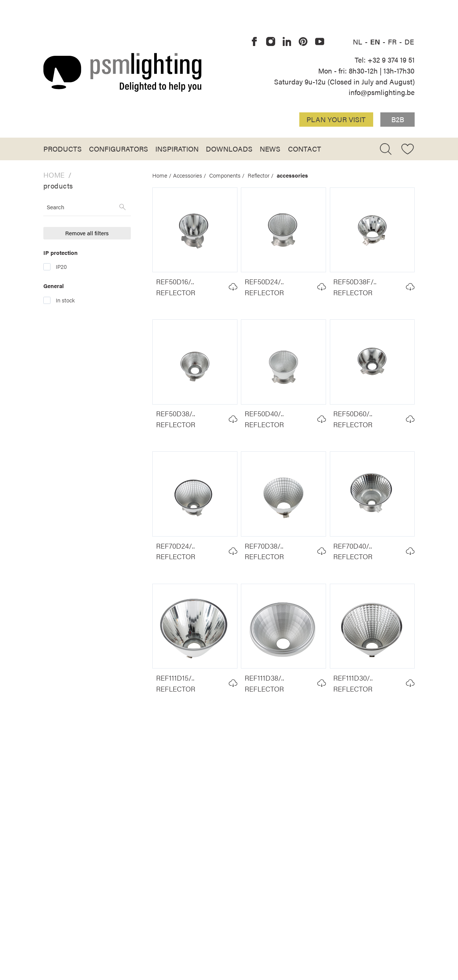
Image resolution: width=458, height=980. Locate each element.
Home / (163, 175)
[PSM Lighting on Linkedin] (287, 42)
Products (63, 149)
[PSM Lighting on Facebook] (254, 42)
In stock (65, 300)
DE (409, 41)
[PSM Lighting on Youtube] (320, 42)
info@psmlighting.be (382, 92)
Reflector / (262, 175)
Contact (305, 149)
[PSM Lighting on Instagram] (271, 42)
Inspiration (177, 149)
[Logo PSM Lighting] (123, 72)
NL (358, 41)
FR (393, 41)
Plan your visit (336, 119)
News (270, 149)
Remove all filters (87, 233)
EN (376, 41)
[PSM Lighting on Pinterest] (303, 42)
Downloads (229, 149)
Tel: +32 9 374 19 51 (385, 60)
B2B (398, 119)
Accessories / (191, 175)
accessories (292, 175)
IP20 (61, 267)
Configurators (119, 149)
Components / (228, 175)
